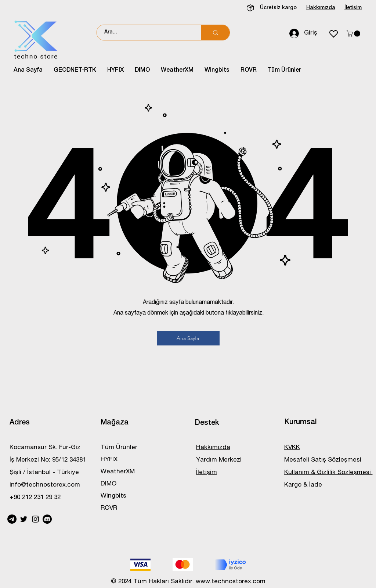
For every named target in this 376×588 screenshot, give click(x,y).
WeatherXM (118, 472)
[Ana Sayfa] (188, 338)
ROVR (109, 508)
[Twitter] (24, 519)
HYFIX (109, 460)
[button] (354, 34)
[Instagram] (35, 519)
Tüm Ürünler (119, 448)
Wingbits (113, 496)
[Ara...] (145, 33)
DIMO (109, 484)
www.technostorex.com (231, 582)
